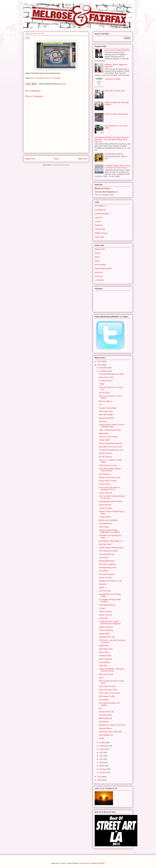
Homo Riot (99, 272)
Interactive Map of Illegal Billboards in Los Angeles (109, 531)
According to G (100, 206)
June (101, 756)
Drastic (102, 738)
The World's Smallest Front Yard (111, 450)
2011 (100, 777)
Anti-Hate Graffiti (105, 715)
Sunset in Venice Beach (108, 408)
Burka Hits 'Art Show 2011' (115, 91)
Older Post (82, 159)
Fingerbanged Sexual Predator (111, 501)
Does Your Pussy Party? (108, 690)
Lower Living (104, 527)
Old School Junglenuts (107, 564)
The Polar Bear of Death (108, 551)
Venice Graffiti (104, 440)
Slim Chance (104, 722)
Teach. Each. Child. (106, 377)
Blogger (102, 863)
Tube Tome (103, 666)
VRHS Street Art (105, 505)
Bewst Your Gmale (106, 674)
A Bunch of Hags (105, 508)
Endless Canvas (101, 233)
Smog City (99, 276)
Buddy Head (104, 646)
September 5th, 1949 (107, 637)
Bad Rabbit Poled (106, 649)
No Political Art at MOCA (114, 154)
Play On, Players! (106, 401)
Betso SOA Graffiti (106, 415)
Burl (100, 708)
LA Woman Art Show (113, 79)
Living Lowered (105, 484)
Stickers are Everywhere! (108, 520)
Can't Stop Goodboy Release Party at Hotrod (110, 470)
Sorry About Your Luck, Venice (110, 447)
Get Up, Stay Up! (105, 457)
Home (57, 159)
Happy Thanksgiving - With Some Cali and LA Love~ (112, 670)
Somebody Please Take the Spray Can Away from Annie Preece (118, 167)
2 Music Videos (105, 517)
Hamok (46, 78)
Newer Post (30, 159)
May (101, 759)
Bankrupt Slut (100, 249)
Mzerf (101, 678)
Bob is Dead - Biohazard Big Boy (117, 50)
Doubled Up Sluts (106, 381)
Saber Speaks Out (106, 735)
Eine (32, 78)
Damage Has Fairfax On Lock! (110, 581)
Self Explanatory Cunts (108, 568)
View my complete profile (104, 195)
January (103, 772)
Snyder (97, 253)
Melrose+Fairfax (104, 189)
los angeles (56, 78)
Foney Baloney (105, 662)
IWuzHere (98, 218)
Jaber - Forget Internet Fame (110, 430)
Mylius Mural (104, 433)
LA (51, 78)
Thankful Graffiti (105, 656)
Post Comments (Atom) (61, 165)
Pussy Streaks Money (107, 605)
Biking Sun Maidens (107, 418)
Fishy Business (105, 474)
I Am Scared (104, 558)
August (102, 749)
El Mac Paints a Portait (108, 481)
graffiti (41, 78)
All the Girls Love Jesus (108, 465)
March (102, 766)
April (101, 763)
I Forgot (102, 608)
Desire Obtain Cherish (103, 269)
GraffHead (99, 225)
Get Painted (103, 571)
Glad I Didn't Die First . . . (108, 686)
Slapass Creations (106, 627)
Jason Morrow (85, 863)
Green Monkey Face (107, 554)
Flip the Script (104, 393)
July (101, 753)
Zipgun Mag (99, 237)
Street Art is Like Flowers (108, 437)
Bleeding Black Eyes (107, 561)
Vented (102, 384)
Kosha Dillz (103, 618)
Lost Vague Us (100, 210)
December (103, 368)
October (103, 743)
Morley (97, 257)
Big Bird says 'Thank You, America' (112, 725)
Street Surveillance (106, 630)
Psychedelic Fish (105, 524)
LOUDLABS (99, 280)
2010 (100, 780)
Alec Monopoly (100, 265)
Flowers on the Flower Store (110, 477)
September (104, 746)
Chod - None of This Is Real (110, 693)
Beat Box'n (103, 421)
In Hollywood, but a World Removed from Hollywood (110, 623)
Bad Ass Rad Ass (105, 659)
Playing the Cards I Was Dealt (110, 732)
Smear (97, 261)
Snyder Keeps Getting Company (111, 548)
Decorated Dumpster (107, 574)
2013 (100, 361)
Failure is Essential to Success (111, 443)
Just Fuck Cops (105, 591)
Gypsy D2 (103, 584)
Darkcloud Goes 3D (106, 712)
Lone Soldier (104, 700)
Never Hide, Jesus (106, 411)
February (103, 769)
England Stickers (105, 728)
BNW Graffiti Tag (105, 718)
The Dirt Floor (100, 229)
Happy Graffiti (104, 634)
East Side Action (105, 544)
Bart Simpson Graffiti (107, 696)
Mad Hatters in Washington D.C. (111, 541)
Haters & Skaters (105, 612)
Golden (102, 588)
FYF (36, 78)
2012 (100, 365)
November (103, 371)
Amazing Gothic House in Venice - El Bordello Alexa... (112, 426)
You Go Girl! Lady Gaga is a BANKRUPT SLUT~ (110, 488)
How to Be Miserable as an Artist (111, 374)
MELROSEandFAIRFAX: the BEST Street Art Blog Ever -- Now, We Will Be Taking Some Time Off (112, 140)
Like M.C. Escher (105, 453)
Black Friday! (104, 652)
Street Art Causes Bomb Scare (116, 114)
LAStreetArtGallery (102, 214)
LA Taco (98, 221)
